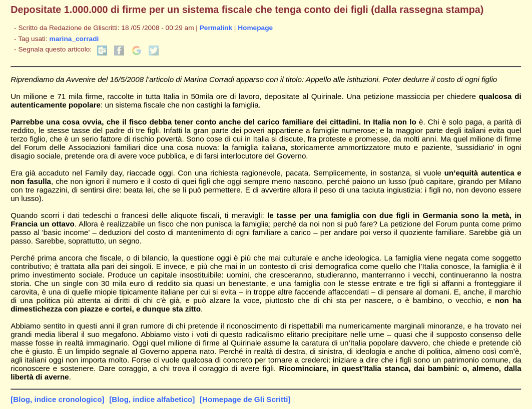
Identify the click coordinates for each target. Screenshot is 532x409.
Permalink (216, 28)
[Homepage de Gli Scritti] (245, 399)
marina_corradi (74, 39)
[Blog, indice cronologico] (57, 399)
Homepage (255, 28)
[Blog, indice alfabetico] (152, 399)
